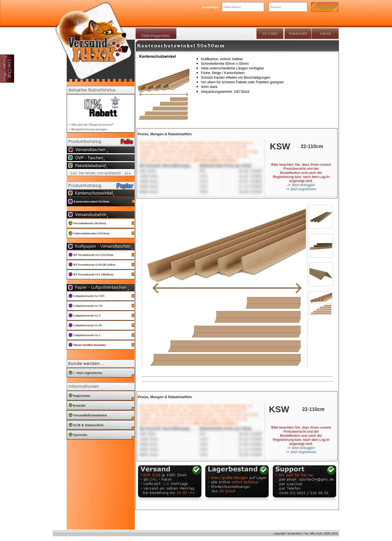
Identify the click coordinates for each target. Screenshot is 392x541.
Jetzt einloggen (303, 185)
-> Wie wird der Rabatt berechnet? (91, 125)
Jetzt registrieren (303, 189)
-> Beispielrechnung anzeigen (88, 129)
